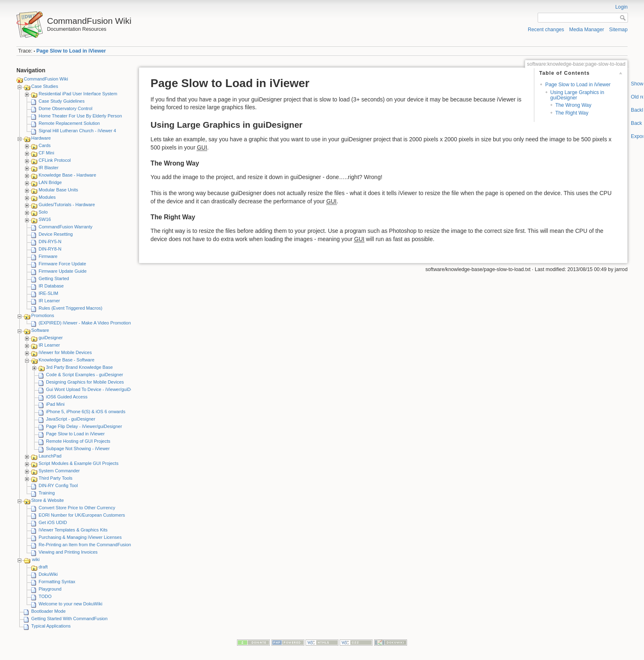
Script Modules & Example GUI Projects (78, 463)
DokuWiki (48, 574)
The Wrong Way (573, 105)
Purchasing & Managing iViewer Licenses (80, 537)
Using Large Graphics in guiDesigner (577, 95)
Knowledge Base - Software (67, 360)
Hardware (41, 138)
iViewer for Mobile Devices (65, 352)
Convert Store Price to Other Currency (77, 508)
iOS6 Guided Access (67, 397)
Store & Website (47, 500)
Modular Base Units (58, 190)
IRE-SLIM (48, 293)
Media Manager (587, 30)
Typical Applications (51, 626)
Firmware (48, 256)
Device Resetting (56, 234)
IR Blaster (48, 168)
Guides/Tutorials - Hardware (67, 205)
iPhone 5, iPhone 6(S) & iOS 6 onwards (86, 412)
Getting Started (54, 278)
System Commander (59, 471)
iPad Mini (55, 404)
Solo (43, 212)
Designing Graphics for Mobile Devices (85, 382)
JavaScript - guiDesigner (71, 419)
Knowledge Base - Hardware (67, 175)
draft (43, 567)
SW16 (45, 219)
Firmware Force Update (62, 264)
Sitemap (618, 30)
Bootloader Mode (48, 611)
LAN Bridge (50, 182)
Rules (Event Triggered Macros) (70, 308)
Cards (45, 145)
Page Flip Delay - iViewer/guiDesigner (84, 426)
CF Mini (46, 153)
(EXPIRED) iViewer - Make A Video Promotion (85, 323)
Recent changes (546, 30)
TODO (45, 596)
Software (40, 330)
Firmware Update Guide (63, 271)
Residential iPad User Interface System (78, 94)
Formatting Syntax (57, 582)
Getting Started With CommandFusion (69, 619)
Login (621, 7)
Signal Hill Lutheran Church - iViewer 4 (77, 131)
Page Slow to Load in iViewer (71, 51)
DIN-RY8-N (50, 249)
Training (47, 493)
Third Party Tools (55, 478)
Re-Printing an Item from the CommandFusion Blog (90, 545)
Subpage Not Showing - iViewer (78, 448)
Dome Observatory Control (66, 108)
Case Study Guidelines (62, 101)
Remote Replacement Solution (69, 123)
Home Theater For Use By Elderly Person (80, 116)
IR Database (51, 286)
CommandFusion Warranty (66, 227)
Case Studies (45, 86)
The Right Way (572, 113)
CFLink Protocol (55, 160)
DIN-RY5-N (50, 241)
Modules (47, 197)
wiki (36, 559)
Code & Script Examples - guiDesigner (85, 375)
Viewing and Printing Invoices (68, 552)
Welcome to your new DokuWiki (70, 604)
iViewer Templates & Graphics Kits (73, 530)
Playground (50, 589)
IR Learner (49, 301)
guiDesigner (51, 338)
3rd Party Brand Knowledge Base (79, 367)
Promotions (43, 315)
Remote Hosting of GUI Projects (78, 441)
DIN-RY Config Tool (58, 485)
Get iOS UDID (53, 522)
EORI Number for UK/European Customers (82, 515)
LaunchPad (50, 456)
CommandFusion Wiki (46, 79)
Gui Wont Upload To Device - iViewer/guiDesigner (96, 389)
